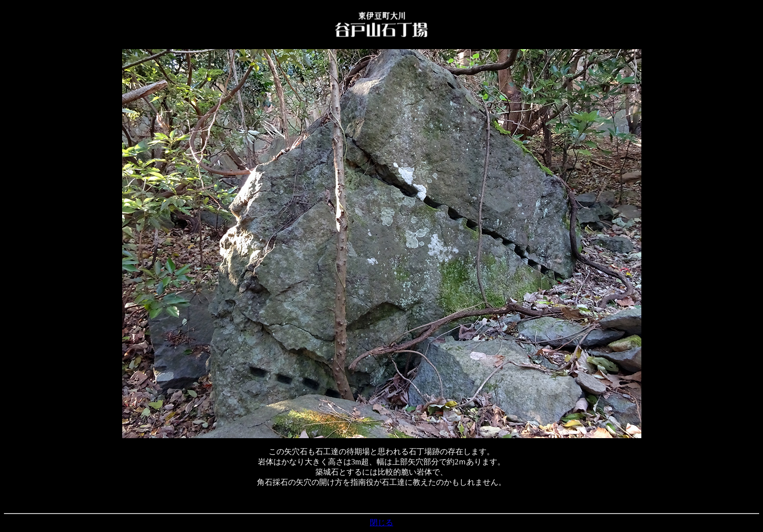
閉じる (381, 523)
